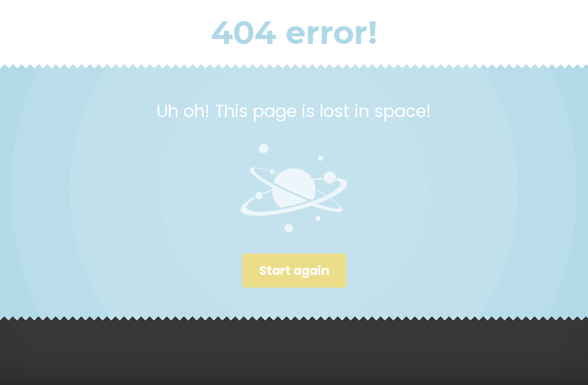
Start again (294, 271)
